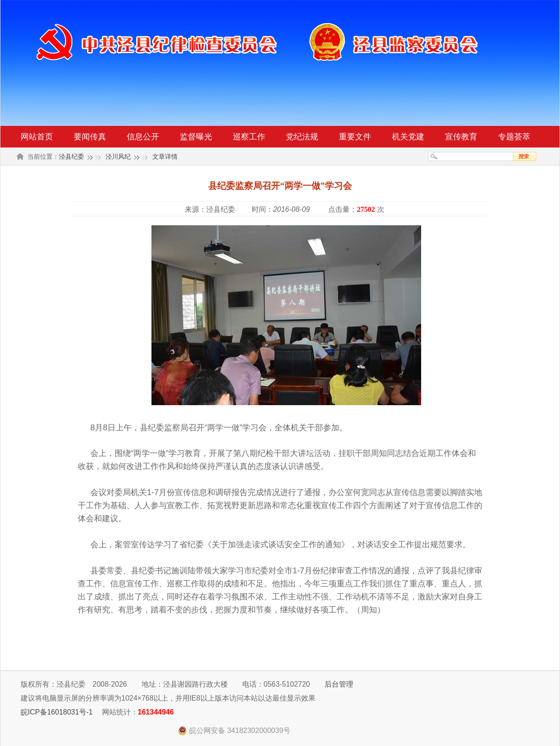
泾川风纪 (118, 156)
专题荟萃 (514, 137)
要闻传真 (90, 137)
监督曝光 (196, 137)
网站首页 (37, 137)
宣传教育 (461, 137)
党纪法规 (302, 137)
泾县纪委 (71, 156)
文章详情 (165, 156)
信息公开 (143, 137)
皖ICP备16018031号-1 (57, 712)
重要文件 (355, 137)
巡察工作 (249, 137)
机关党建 (408, 137)
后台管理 (339, 684)
